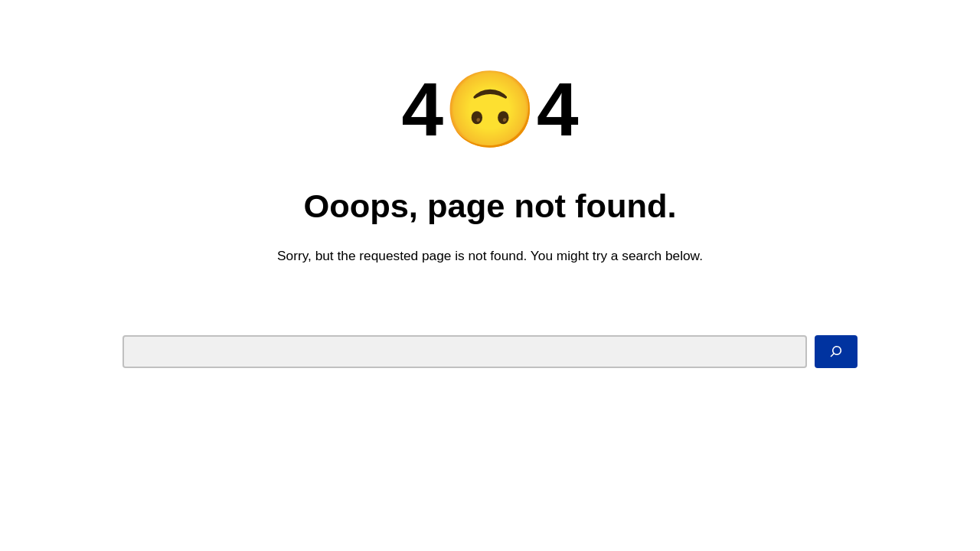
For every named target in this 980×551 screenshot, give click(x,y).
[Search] (836, 351)
